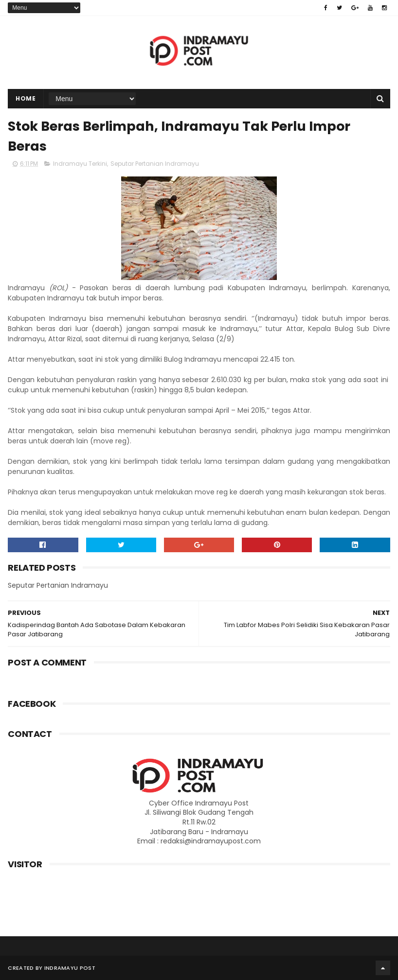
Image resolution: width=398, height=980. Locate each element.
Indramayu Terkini (80, 164)
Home (26, 98)
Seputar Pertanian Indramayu (155, 164)
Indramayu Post (70, 968)
